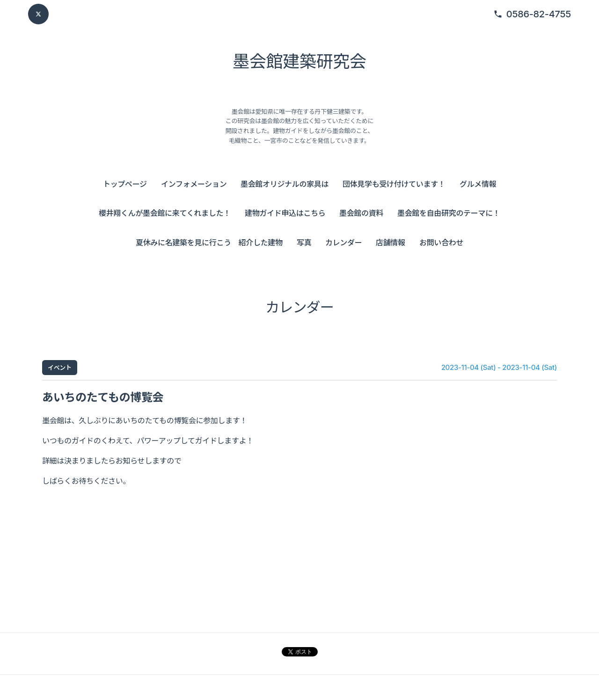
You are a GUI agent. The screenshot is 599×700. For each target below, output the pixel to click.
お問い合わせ (441, 243)
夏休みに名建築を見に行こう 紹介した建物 (209, 243)
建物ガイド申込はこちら (285, 213)
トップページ (125, 184)
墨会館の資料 (361, 213)
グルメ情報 (478, 184)
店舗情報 (391, 243)
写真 (304, 243)
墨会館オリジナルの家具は (285, 184)
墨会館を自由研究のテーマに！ (449, 213)
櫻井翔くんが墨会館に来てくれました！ (165, 213)
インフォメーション (194, 184)
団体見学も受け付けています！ (394, 184)
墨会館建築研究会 (299, 61)
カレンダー (343, 243)
